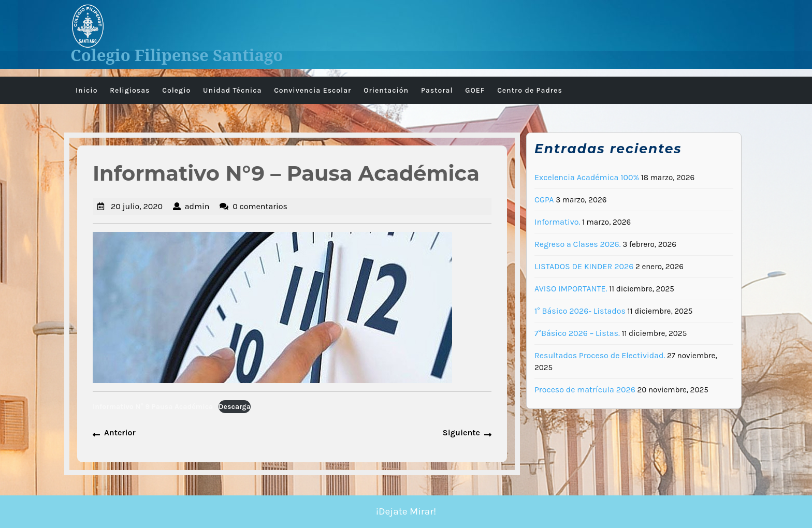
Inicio (86, 90)
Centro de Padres (530, 90)
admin (197, 206)
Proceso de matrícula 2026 (585, 390)
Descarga (235, 407)
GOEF (475, 90)
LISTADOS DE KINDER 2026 (584, 266)
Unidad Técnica (232, 90)
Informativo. (557, 222)
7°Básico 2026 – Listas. (577, 333)
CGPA (544, 200)
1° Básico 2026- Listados (580, 311)
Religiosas (130, 90)
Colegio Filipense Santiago (177, 55)
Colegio (176, 90)
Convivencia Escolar (313, 90)
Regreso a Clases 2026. (578, 244)
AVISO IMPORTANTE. (571, 289)
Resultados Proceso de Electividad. (600, 355)
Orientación (386, 90)
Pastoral (437, 90)
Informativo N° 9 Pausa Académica (153, 407)
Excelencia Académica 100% (587, 177)
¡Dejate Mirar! (406, 511)
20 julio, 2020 (137, 206)
